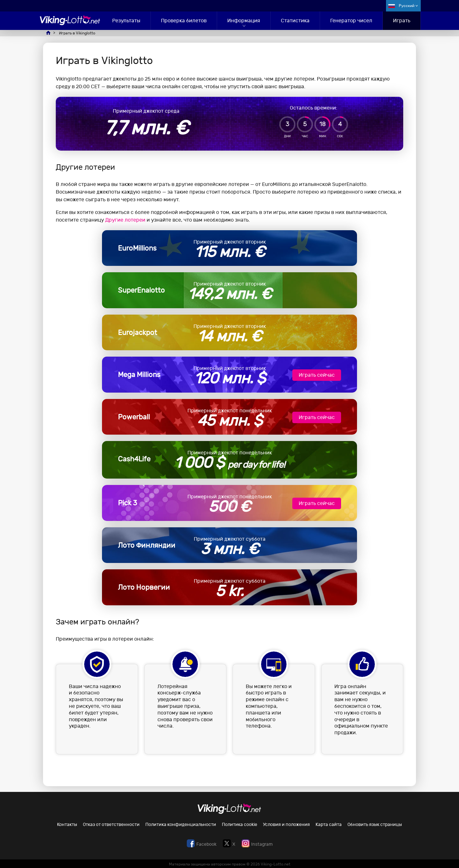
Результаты (126, 21)
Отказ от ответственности (111, 825)
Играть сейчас (317, 375)
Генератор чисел (351, 21)
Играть (402, 21)
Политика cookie (240, 825)
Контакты (67, 825)
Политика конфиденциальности (181, 825)
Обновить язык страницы (375, 825)
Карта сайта (329, 825)
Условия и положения (286, 825)
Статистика (295, 21)
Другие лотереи (125, 220)
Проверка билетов (184, 21)
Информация (244, 21)
